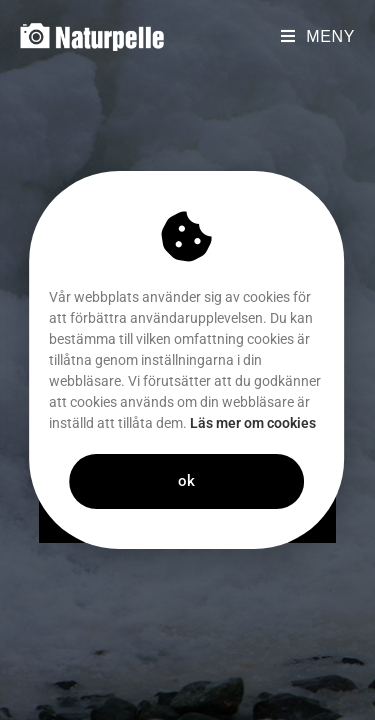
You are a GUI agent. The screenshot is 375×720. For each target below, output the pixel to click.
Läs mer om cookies (226, 423)
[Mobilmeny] (318, 36)
